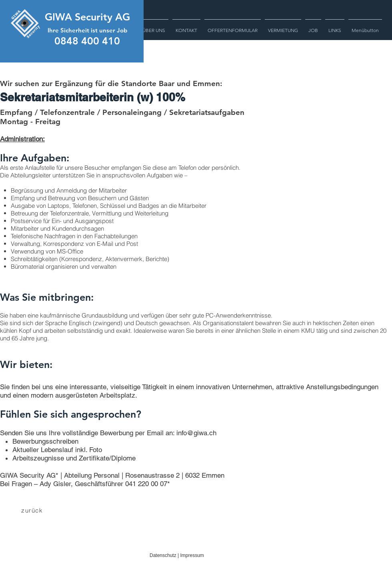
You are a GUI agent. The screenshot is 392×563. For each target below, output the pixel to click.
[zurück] (33, 510)
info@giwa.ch (196, 433)
